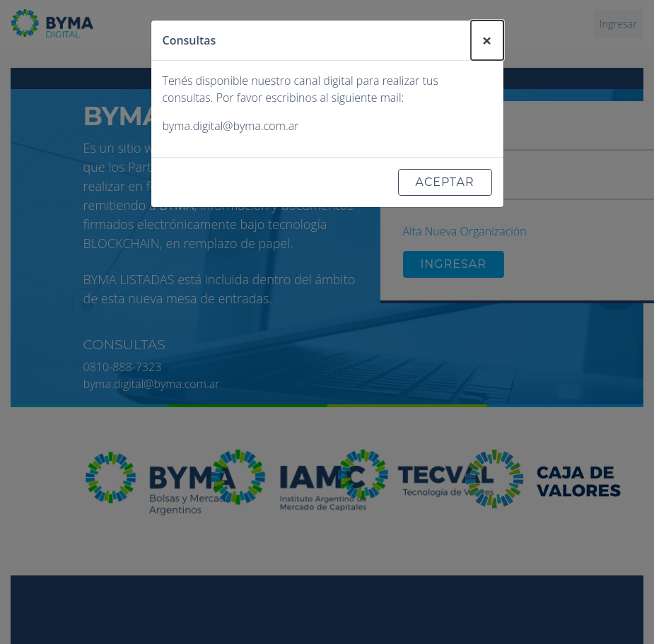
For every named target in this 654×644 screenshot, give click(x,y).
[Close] (487, 40)
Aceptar (445, 182)
